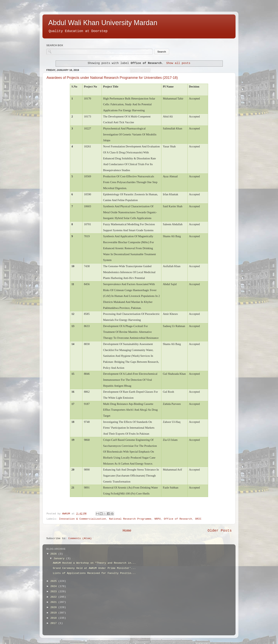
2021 (54, 602)
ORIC (198, 519)
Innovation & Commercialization (83, 519)
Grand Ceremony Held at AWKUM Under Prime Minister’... (94, 568)
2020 (54, 607)
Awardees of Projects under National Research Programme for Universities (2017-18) (112, 78)
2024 (54, 586)
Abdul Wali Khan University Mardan (103, 23)
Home (127, 531)
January (60, 559)
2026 (54, 554)
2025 (54, 581)
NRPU (158, 519)
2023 (54, 592)
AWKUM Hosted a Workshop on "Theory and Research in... (94, 563)
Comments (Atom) (80, 538)
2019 (54, 613)
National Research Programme (130, 519)
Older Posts (220, 531)
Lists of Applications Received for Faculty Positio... (94, 573)
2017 (54, 623)
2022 (54, 597)
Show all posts (178, 63)
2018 (54, 618)
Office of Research (178, 519)
